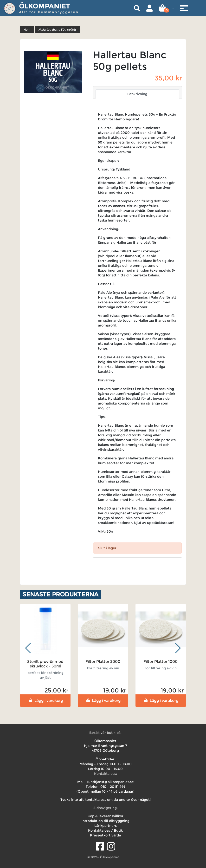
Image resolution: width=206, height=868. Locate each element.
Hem (27, 29)
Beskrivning (137, 94)
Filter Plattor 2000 (103, 662)
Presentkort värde (106, 835)
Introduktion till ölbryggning (106, 821)
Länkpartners (106, 826)
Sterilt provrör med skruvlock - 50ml (45, 664)
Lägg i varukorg (45, 701)
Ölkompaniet (45, 6)
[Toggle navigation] (184, 8)
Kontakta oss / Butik (105, 830)
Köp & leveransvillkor (106, 816)
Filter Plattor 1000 (161, 662)
